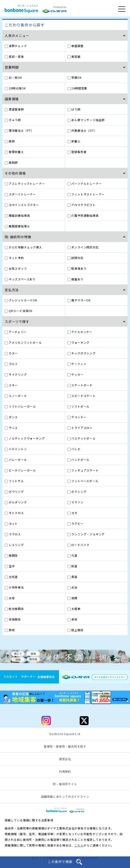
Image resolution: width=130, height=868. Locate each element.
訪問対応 (77, 258)
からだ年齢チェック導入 (25, 247)
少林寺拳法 (16, 587)
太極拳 (76, 609)
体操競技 (15, 619)
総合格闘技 (16, 609)
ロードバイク (80, 545)
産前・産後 (16, 56)
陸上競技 (77, 630)
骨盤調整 (77, 46)
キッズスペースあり (22, 279)
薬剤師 (13, 162)
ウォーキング (80, 342)
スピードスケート (83, 396)
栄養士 (76, 141)
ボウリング (16, 491)
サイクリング (18, 374)
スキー (13, 385)
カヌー (13, 353)
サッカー (77, 374)
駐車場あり (79, 268)
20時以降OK (17, 88)
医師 (12, 141)
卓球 (74, 619)
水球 (12, 598)
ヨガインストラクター (24, 205)
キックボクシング (83, 353)
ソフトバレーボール (22, 406)
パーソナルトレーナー (86, 183)
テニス (13, 428)
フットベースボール (85, 481)
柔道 (74, 577)
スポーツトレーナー (22, 194)
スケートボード (82, 385)
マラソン (77, 502)
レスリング (16, 545)
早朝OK (76, 77)
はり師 (76, 109)
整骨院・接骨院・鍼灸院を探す (65, 746)
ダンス (13, 417)
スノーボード (18, 396)
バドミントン (18, 449)
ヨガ (74, 513)
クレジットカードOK (23, 300)
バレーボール (18, 460)
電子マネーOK (81, 300)
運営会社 (65, 759)
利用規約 (65, 771)
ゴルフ (13, 364)
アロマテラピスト (83, 205)
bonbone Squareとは (65, 734)
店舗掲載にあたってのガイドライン (65, 797)
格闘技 (13, 555)
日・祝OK (15, 77)
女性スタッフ (18, 268)
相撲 (74, 598)
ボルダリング (18, 502)
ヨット (13, 523)
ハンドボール (80, 460)
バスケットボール (83, 438)
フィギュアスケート (85, 470)
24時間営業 (79, 88)
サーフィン (79, 364)
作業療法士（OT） (84, 130)
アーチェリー (18, 332)
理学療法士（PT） (21, 130)
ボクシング (79, 491)
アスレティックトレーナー (27, 183)
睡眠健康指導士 (19, 226)
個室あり (77, 279)
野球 (12, 630)
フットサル (16, 481)
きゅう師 (15, 120)
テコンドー (79, 417)
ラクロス (15, 534)
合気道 (13, 577)
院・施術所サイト (65, 784)
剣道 (74, 566)
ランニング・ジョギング (88, 534)
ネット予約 (16, 258)
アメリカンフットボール (25, 342)
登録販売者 (79, 152)
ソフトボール (80, 406)
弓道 (74, 555)
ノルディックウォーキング (27, 438)
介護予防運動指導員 (85, 215)
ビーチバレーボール (22, 470)
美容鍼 (76, 56)
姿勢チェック (18, 46)
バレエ (76, 449)
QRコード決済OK (21, 311)
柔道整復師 (16, 109)
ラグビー (77, 523)
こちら (79, 845)
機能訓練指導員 (19, 215)
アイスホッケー (82, 332)
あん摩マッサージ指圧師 (88, 120)
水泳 (74, 587)
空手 (12, 566)
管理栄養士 (16, 152)
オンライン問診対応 (85, 247)
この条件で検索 (60, 862)
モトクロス (16, 513)
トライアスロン (82, 428)
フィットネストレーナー (88, 194)
